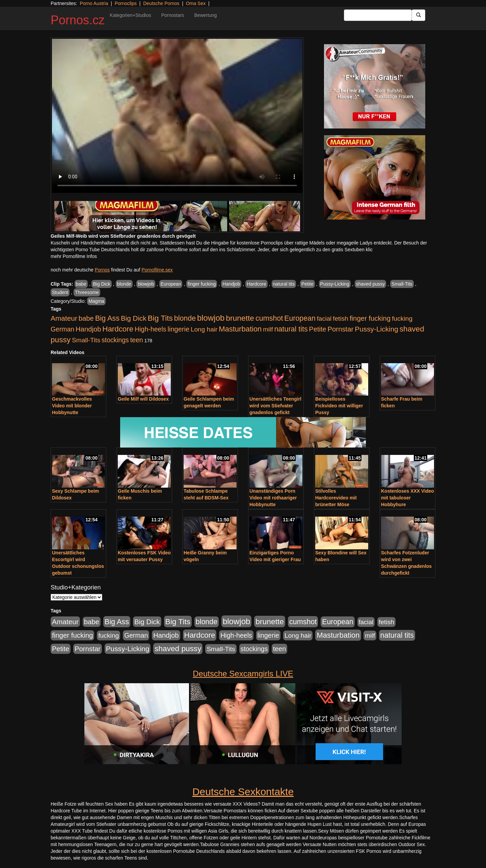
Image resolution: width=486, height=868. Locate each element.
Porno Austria (94, 3)
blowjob (146, 284)
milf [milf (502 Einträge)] (268, 329)
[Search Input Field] (378, 15)
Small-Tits (402, 284)
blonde (124, 284)
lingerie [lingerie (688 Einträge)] (178, 329)
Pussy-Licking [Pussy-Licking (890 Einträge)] (376, 329)
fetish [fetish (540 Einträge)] (341, 319)
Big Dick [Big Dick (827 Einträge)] (134, 318)
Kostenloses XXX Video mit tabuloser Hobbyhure (408, 498)
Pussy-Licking (335, 284)
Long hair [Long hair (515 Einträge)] (204, 329)
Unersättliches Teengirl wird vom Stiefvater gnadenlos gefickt (275, 406)
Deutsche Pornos (161, 3)
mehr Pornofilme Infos (74, 256)
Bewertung (205, 15)
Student (60, 292)
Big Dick (101, 284)
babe (81, 284)
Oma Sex (196, 3)
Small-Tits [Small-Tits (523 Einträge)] (86, 340)
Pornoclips (126, 3)
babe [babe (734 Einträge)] (86, 318)
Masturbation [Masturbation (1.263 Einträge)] (240, 329)
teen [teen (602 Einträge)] (137, 340)
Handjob (231, 284)
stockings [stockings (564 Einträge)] (115, 340)
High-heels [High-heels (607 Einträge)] (151, 329)
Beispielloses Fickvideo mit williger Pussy (339, 406)
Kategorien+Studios (130, 15)
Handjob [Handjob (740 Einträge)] (88, 329)
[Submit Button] (418, 15)
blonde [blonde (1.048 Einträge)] (185, 318)
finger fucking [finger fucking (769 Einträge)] (370, 318)
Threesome (87, 292)
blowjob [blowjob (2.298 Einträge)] (211, 318)
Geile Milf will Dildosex (143, 399)
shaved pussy (371, 284)
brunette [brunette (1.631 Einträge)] (240, 318)
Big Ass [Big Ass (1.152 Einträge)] (107, 318)
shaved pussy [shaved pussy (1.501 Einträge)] (178, 649)
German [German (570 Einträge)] (62, 329)
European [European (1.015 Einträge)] (300, 318)
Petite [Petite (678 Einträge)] (318, 329)
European (171, 284)
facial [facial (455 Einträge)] (324, 319)
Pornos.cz (78, 20)
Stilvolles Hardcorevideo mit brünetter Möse (336, 498)
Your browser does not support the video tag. (177, 116)
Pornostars (173, 15)
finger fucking (202, 284)
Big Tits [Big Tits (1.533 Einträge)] (160, 318)
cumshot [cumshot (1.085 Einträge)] (269, 318)
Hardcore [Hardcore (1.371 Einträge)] (118, 329)
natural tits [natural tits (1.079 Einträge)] (291, 329)
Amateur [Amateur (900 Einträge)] (64, 318)
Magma (96, 301)
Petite (307, 284)
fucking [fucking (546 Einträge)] (402, 319)
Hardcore (256, 284)
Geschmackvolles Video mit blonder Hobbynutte (72, 406)
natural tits (284, 284)
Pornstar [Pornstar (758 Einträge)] (341, 329)
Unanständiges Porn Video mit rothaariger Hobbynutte (273, 498)
